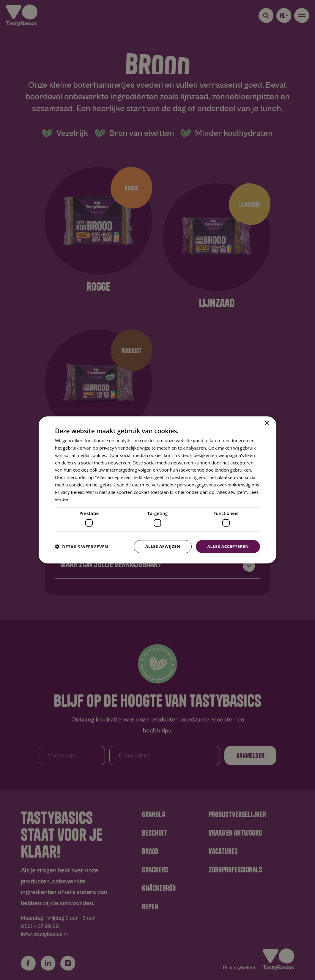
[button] (82, 546)
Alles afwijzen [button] (163, 546)
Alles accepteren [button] (228, 546)
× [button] (267, 423)
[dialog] (157, 490)
